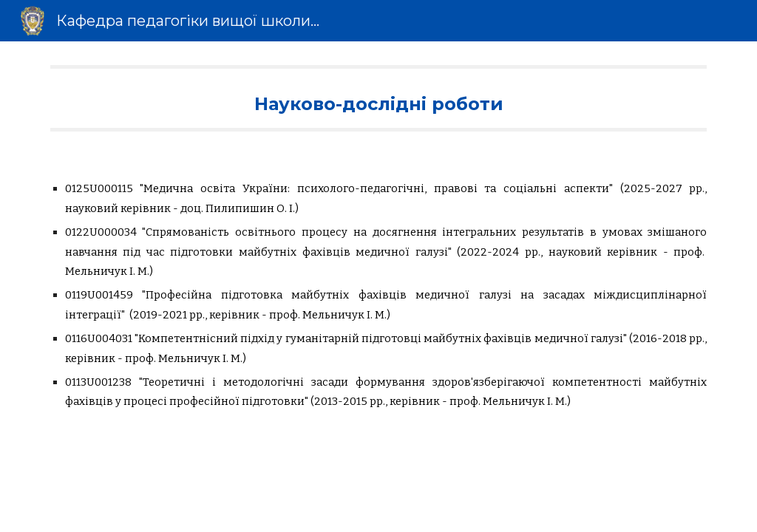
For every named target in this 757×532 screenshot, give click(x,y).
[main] (379, 98)
